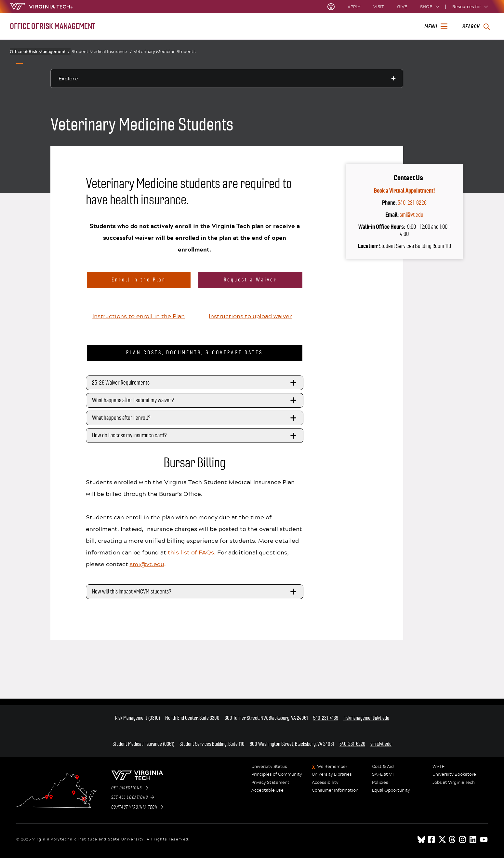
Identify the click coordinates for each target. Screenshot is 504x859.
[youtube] (484, 841)
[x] (442, 841)
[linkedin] (473, 841)
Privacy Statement (270, 784)
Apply (354, 7)
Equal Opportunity (391, 792)
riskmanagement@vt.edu (366, 720)
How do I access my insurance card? (195, 437)
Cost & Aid (383, 768)
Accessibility (325, 784)
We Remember (332, 768)
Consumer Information (335, 792)
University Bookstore (454, 776)
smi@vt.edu (147, 566)
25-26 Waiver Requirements (195, 384)
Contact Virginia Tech (137, 809)
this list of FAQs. (192, 554)
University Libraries (332, 776)
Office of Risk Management (40, 51)
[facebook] (432, 841)
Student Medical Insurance (102, 52)
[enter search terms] (476, 27)
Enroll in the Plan (139, 280)
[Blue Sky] (421, 841)
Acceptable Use (267, 792)
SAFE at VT (383, 776)
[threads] (453, 841)
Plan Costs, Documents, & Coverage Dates (194, 354)
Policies (380, 784)
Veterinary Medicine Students (165, 51)
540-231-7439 (326, 720)
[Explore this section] (227, 78)
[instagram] (463, 841)
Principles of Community (277, 776)
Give (402, 7)
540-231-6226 (412, 203)
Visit (379, 7)
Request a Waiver (250, 280)
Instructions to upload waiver (250, 317)
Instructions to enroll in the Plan (139, 317)
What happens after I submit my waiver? (195, 402)
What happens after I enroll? (195, 420)
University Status (269, 768)
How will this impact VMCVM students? (195, 593)
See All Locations (133, 799)
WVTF (438, 768)
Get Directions (130, 790)
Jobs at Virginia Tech (454, 784)
